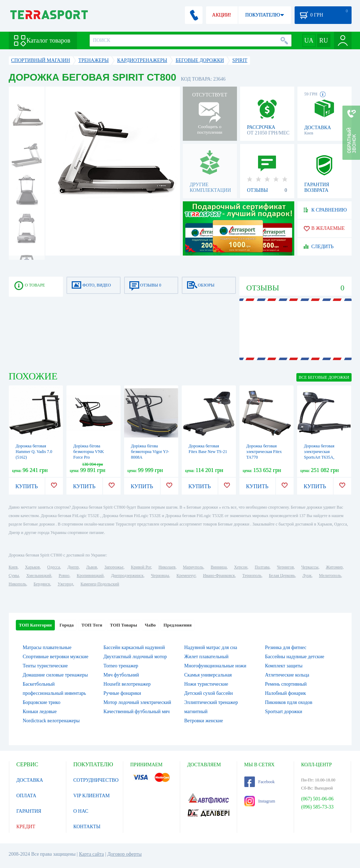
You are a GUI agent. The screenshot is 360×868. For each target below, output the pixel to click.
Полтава (262, 567)
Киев (13, 567)
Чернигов (285, 567)
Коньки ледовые (40, 712)
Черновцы (160, 575)
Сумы (14, 575)
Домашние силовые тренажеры (55, 675)
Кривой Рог (141, 567)
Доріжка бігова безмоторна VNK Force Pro (89, 452)
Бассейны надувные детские (295, 657)
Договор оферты (124, 854)
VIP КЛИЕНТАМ (92, 796)
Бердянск (42, 584)
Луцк (307, 575)
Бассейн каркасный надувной (134, 647)
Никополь (18, 584)
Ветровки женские (204, 721)
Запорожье (114, 567)
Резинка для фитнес (286, 647)
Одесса (53, 567)
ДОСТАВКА (30, 780)
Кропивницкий (90, 575)
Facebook (260, 782)
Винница (218, 567)
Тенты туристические (45, 666)
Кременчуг (186, 575)
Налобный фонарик (286, 693)
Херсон (241, 567)
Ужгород (65, 584)
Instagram (260, 801)
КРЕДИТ (26, 827)
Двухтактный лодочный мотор (135, 657)
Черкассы (310, 567)
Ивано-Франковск (219, 575)
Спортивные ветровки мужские (56, 657)
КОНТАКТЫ (87, 827)
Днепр (73, 567)
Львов (92, 567)
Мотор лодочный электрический (137, 702)
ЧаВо (150, 625)
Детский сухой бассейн (208, 693)
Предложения (178, 625)
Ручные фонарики (122, 693)
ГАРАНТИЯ (29, 811)
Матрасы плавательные (47, 647)
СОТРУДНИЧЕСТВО (96, 780)
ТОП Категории (36, 625)
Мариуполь (193, 567)
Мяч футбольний (121, 675)
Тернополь (252, 575)
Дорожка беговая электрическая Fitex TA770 (264, 452)
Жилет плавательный (206, 657)
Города (66, 625)
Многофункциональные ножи (215, 666)
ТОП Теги (92, 625)
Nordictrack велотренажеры (51, 721)
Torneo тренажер (121, 666)
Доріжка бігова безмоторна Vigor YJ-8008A (150, 452)
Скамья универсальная (208, 675)
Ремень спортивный (286, 684)
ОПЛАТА (27, 796)
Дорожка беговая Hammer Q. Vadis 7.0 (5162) (34, 452)
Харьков (32, 567)
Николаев (167, 567)
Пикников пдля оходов (289, 702)
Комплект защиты (284, 666)
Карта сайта (92, 854)
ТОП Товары (124, 625)
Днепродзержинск (127, 575)
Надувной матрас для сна (211, 647)
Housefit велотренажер (127, 684)
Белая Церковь (282, 575)
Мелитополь (330, 575)
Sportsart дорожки (284, 712)
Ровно (64, 575)
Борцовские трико (42, 702)
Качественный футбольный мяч (136, 712)
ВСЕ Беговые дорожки (324, 377)
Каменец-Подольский (100, 584)
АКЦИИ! (221, 15)
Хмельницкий (39, 575)
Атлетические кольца (287, 675)
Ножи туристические (206, 684)
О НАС (81, 811)
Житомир (334, 567)
